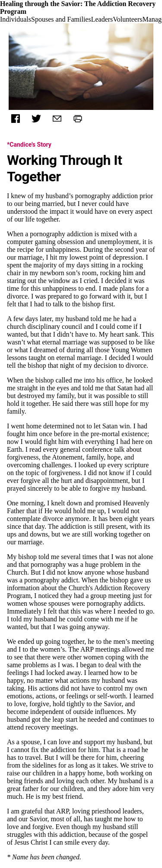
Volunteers (127, 19)
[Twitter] (36, 119)
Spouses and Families (61, 19)
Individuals (16, 19)
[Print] (78, 119)
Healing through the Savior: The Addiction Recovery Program (78, 8)
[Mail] (57, 119)
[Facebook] (16, 119)
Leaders (102, 19)
